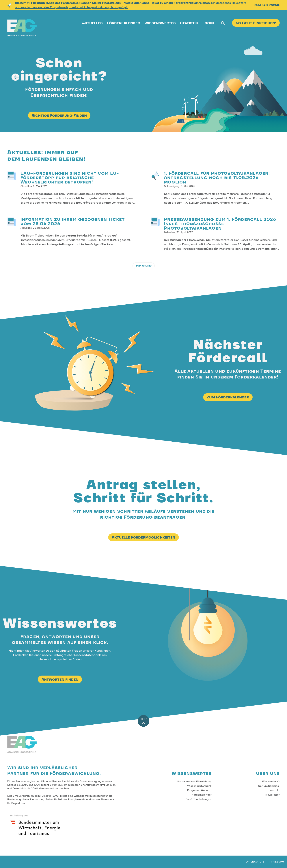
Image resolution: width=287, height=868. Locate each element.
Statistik (189, 23)
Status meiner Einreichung (194, 782)
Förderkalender (124, 23)
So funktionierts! (269, 786)
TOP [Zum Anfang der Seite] (143, 721)
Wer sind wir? (271, 782)
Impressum (276, 862)
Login (208, 23)
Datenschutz (255, 862)
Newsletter (273, 795)
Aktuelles (92, 23)
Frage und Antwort (199, 790)
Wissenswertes (160, 23)
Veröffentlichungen (199, 799)
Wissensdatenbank (199, 786)
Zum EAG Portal (267, 5)
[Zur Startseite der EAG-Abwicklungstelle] (22, 28)
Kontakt (275, 790)
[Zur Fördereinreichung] (256, 24)
